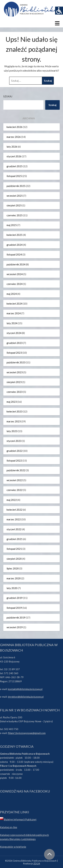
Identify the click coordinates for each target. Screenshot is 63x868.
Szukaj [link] (52, 105)
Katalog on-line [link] (9, 827)
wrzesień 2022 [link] (15, 480)
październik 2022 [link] (16, 470)
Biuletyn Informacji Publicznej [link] (20, 819)
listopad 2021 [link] (14, 549)
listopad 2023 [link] (14, 353)
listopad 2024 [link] (14, 254)
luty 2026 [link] (12, 147)
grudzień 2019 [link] (15, 598)
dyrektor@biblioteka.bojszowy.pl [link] (26, 697)
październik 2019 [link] (16, 617)
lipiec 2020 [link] (13, 568)
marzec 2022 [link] (14, 519)
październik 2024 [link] (16, 264)
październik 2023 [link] (16, 362)
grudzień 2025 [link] (15, 166)
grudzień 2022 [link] (15, 451)
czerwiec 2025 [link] (15, 215)
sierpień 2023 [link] (14, 382)
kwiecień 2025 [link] (14, 235)
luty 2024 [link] (12, 323)
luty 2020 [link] (12, 588)
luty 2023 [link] (12, 431)
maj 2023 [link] (12, 402)
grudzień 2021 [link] (15, 539)
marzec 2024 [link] (14, 313)
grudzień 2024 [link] (15, 245)
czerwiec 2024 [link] (15, 284)
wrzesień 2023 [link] (15, 372)
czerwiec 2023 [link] (15, 392)
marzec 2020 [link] (14, 578)
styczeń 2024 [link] (14, 333)
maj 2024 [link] (12, 294)
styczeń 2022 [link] (14, 529)
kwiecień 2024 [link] (14, 304)
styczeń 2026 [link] (14, 156)
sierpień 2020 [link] (14, 559)
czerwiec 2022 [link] (15, 490)
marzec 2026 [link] (14, 137)
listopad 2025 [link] (14, 176)
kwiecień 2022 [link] (14, 510)
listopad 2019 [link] (14, 608)
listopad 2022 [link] (14, 461)
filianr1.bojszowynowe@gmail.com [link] (27, 733)
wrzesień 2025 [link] (15, 196)
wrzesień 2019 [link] (15, 627)
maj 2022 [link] (12, 500)
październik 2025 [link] (16, 186)
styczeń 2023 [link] (14, 441)
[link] (59, 11)
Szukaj (8, 96)
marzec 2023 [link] (14, 421)
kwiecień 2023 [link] (14, 411)
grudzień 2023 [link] (15, 343)
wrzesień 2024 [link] (15, 274)
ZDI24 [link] (37, 863)
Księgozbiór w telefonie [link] (13, 847)
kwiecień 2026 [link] (14, 127)
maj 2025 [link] (12, 225)
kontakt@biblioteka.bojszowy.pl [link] (25, 689)
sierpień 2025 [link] (14, 205)
